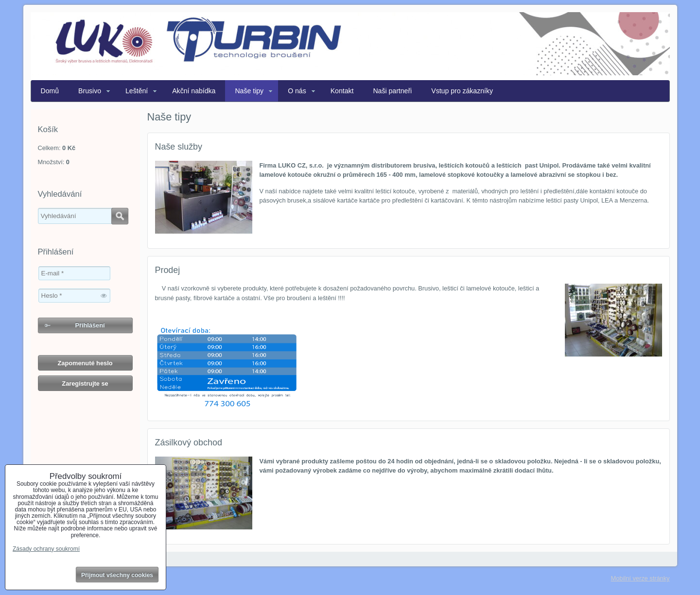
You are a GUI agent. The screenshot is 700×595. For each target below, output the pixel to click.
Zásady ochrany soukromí (46, 549)
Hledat (120, 216)
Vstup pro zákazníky (462, 91)
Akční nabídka (194, 91)
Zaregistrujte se (85, 383)
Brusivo (90, 91)
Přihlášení (90, 325)
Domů (50, 91)
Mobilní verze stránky (640, 578)
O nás (297, 91)
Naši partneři (392, 91)
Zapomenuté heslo (85, 363)
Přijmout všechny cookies (117, 575)
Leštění (137, 91)
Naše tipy (249, 91)
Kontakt (342, 91)
